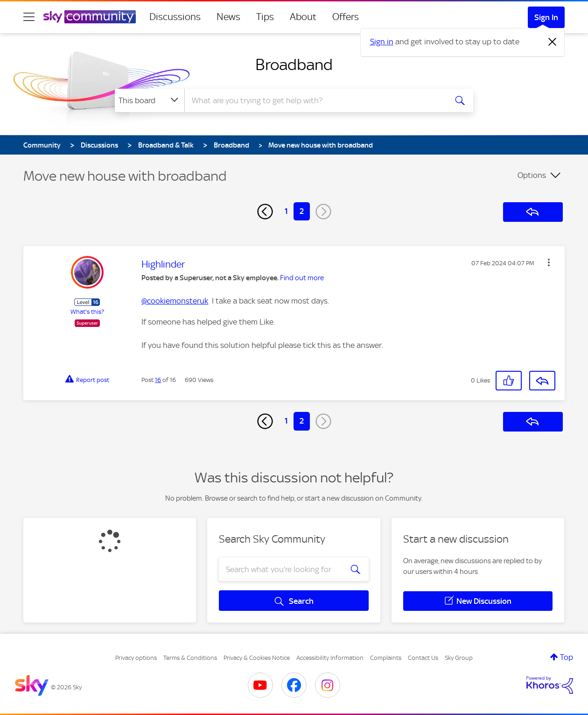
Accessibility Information (330, 658)
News (228, 17)
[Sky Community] (90, 17)
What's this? (87, 312)
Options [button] (532, 175)
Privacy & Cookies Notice (257, 658)
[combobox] (315, 100)
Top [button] (567, 657)
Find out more (302, 278)
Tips (265, 17)
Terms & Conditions (190, 658)
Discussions (175, 17)
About (303, 17)
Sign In (546, 17)
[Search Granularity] (150, 100)
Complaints (386, 658)
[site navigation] (29, 17)
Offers (346, 17)
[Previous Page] (265, 212)
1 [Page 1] (286, 211)
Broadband (294, 64)
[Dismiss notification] (553, 42)
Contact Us (423, 658)
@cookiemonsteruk (175, 301)
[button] (549, 262)
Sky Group (459, 658)
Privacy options (136, 658)
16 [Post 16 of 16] (158, 380)
